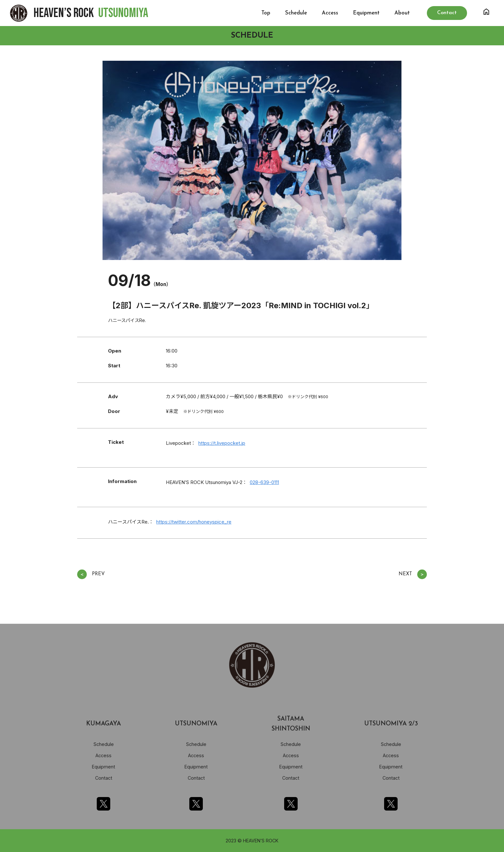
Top (266, 13)
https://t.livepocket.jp (222, 443)
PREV (91, 574)
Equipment (366, 13)
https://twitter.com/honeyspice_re (194, 522)
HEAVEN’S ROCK (91, 13)
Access (330, 13)
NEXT (413, 574)
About (402, 13)
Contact (104, 778)
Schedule (296, 13)
